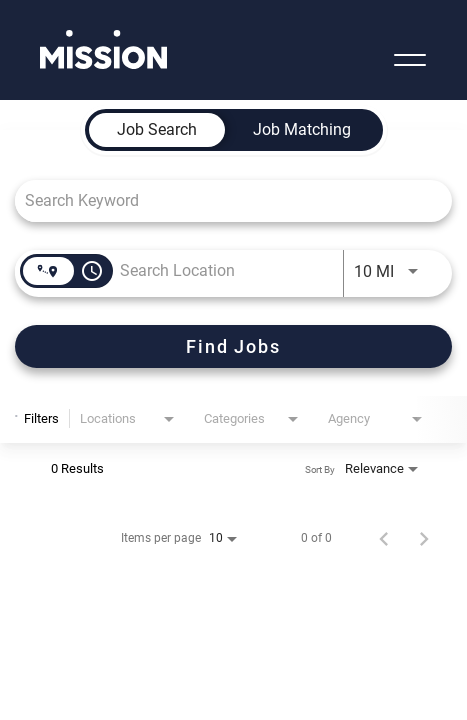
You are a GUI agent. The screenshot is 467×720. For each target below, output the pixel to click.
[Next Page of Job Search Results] (424, 538)
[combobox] (223, 200)
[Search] (233, 346)
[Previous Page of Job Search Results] (384, 538)
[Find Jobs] (233, 346)
